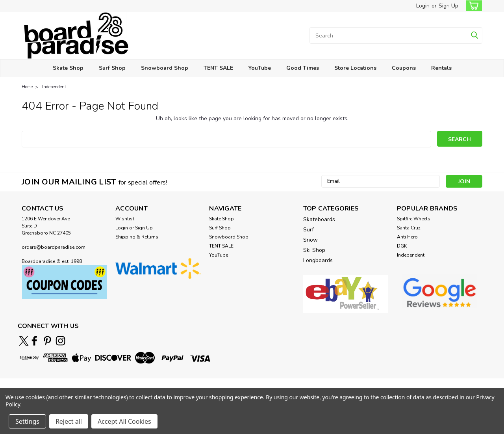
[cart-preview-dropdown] (472, 6)
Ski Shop (314, 250)
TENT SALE (218, 68)
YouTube (260, 68)
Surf (309, 230)
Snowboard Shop (165, 68)
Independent (54, 87)
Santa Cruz (409, 228)
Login (423, 6)
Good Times (303, 68)
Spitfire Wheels (414, 219)
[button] (64, 282)
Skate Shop (68, 68)
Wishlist (125, 219)
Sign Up (448, 6)
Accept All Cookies (124, 421)
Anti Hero (407, 237)
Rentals (441, 68)
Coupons (404, 68)
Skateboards (319, 219)
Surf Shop (112, 68)
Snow (310, 240)
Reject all (69, 421)
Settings (27, 421)
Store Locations (355, 68)
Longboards (318, 260)
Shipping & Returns (137, 237)
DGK (402, 246)
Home (27, 87)
